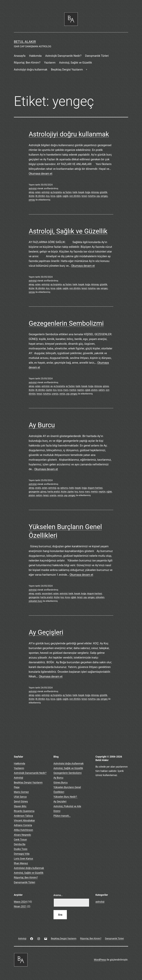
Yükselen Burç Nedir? (66, 797)
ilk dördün (40, 196)
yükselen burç (35, 601)
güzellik (103, 192)
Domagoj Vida (22, 854)
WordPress (100, 960)
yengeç (104, 196)
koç (48, 196)
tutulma (92, 196)
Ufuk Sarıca (20, 797)
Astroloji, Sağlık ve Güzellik (75, 63)
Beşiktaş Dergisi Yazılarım (67, 70)
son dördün (75, 196)
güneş (106, 386)
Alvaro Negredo (22, 835)
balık (75, 192)
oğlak (59, 196)
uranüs (55, 394)
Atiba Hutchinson (23, 830)
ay (52, 386)
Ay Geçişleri (46, 632)
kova (53, 196)
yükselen (100, 597)
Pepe (17, 787)
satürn (102, 390)
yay (98, 196)
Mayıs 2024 (20, 902)
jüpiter (49, 390)
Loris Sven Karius (23, 859)
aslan (38, 192)
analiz (38, 488)
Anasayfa (20, 56)
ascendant (47, 594)
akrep (31, 192)
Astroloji (18, 778)
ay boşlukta (56, 192)
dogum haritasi (95, 488)
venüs (62, 394)
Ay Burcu (42, 425)
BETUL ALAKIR (25, 42)
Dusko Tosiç (21, 849)
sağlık (65, 196)
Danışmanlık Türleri (97, 56)
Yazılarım (50, 63)
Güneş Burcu (61, 782)
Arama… (58, 895)
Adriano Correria (23, 825)
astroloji (33, 188)
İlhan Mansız (21, 863)
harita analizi (54, 492)
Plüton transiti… (62, 816)
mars (66, 390)
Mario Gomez (21, 792)
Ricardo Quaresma (24, 811)
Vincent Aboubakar (24, 820)
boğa (88, 192)
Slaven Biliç (20, 806)
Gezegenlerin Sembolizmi (66, 323)
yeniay (32, 200)
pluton (94, 390)
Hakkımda (35, 56)
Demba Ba (20, 844)
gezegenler (34, 492)
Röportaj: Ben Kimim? (27, 63)
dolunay (95, 192)
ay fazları (67, 192)
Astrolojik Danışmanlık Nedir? (63, 56)
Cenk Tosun (20, 839)
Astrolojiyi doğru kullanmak (31, 70)
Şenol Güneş (21, 801)
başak (81, 192)
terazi (84, 196)
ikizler (32, 196)
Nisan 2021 (20, 906)
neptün (80, 390)
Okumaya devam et (40, 174)
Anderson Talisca (23, 816)
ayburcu (64, 488)
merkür (73, 390)
